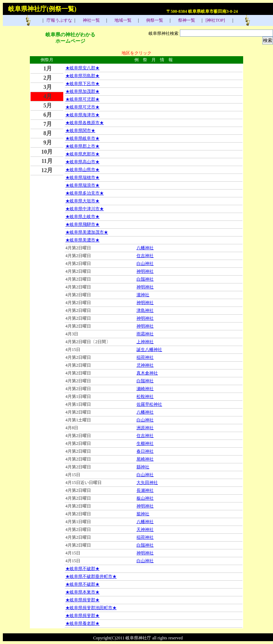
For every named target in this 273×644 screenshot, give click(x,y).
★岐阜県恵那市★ (82, 154)
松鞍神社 (145, 396)
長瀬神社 (145, 490)
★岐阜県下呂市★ (82, 84)
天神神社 (145, 529)
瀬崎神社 (145, 389)
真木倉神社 (147, 373)
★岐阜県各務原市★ (85, 123)
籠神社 (143, 514)
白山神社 (145, 264)
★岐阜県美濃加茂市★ (87, 232)
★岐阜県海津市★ (82, 115)
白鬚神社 (145, 279)
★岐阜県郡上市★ (82, 146)
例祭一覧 (154, 20)
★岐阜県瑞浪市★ (82, 185)
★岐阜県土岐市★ (82, 217)
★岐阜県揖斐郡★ (82, 600)
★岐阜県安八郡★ (82, 68)
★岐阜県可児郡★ (82, 99)
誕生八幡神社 (149, 350)
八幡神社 (145, 248)
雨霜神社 (145, 334)
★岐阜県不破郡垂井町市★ (91, 576)
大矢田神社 (147, 483)
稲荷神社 (145, 357)
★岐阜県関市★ (80, 131)
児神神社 (145, 365)
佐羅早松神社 (149, 404)
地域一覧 (122, 20)
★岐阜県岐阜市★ (82, 138)
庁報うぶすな (59, 20)
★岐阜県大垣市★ (82, 201)
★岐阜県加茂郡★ (82, 91)
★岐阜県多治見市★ (85, 193)
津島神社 (145, 310)
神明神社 (145, 271)
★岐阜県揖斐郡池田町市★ (91, 608)
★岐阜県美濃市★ (82, 240)
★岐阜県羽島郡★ (82, 76)
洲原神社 (145, 428)
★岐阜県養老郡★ (82, 623)
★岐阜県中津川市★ (85, 209)
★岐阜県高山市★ (82, 162)
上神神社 (145, 342)
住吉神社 (145, 256)
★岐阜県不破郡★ (82, 569)
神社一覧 (91, 20)
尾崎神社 (145, 459)
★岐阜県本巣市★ (82, 592)
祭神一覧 (186, 20)
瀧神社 (143, 295)
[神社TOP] (217, 20)
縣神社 (143, 467)
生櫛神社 (145, 443)
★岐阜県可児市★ (82, 107)
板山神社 (145, 498)
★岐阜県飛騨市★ (82, 224)
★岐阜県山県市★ (82, 170)
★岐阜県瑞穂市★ (82, 177)
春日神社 (145, 451)
